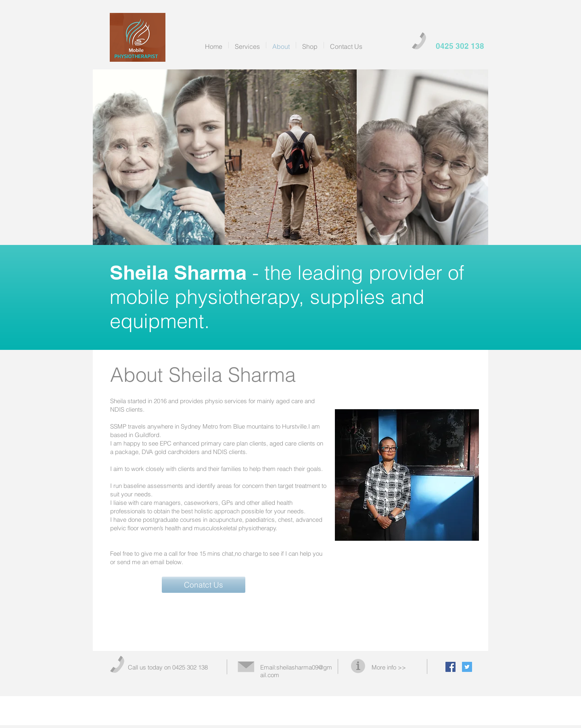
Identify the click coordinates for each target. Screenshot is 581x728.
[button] (204, 585)
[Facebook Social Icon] (450, 667)
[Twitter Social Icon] (467, 667)
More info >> (389, 667)
